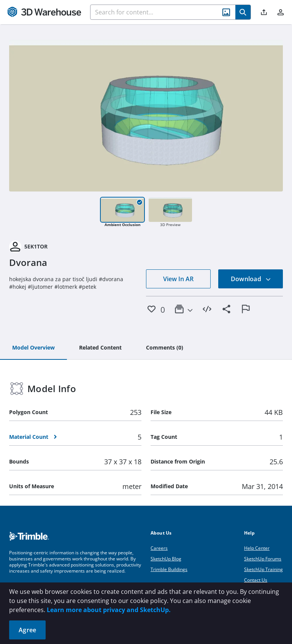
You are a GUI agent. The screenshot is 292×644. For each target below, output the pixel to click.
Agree (27, 630)
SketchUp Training (263, 569)
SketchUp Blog (166, 559)
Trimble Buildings (169, 569)
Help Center (257, 548)
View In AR (178, 279)
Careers (159, 548)
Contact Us (256, 580)
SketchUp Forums (263, 559)
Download (251, 279)
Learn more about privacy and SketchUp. (109, 610)
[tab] (33, 348)
